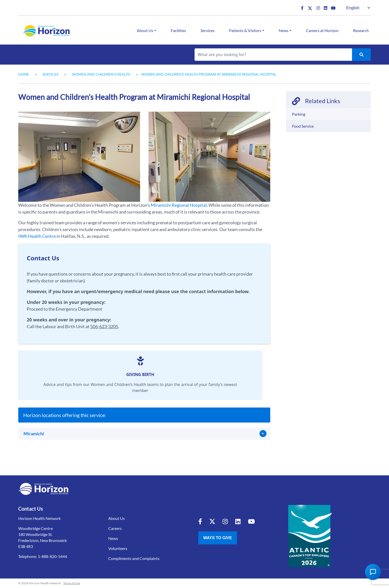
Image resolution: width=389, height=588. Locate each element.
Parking (299, 114)
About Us (145, 30)
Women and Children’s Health (101, 74)
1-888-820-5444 (52, 556)
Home (24, 74)
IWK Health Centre (37, 236)
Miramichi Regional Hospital (179, 205)
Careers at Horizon (322, 30)
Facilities (178, 30)
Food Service (303, 126)
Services (207, 30)
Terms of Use (72, 583)
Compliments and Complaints (134, 558)
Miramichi (34, 434)
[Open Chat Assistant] (373, 572)
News (284, 30)
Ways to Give (218, 538)
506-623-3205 (104, 326)
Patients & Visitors (245, 30)
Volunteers (118, 548)
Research (361, 30)
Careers (115, 528)
